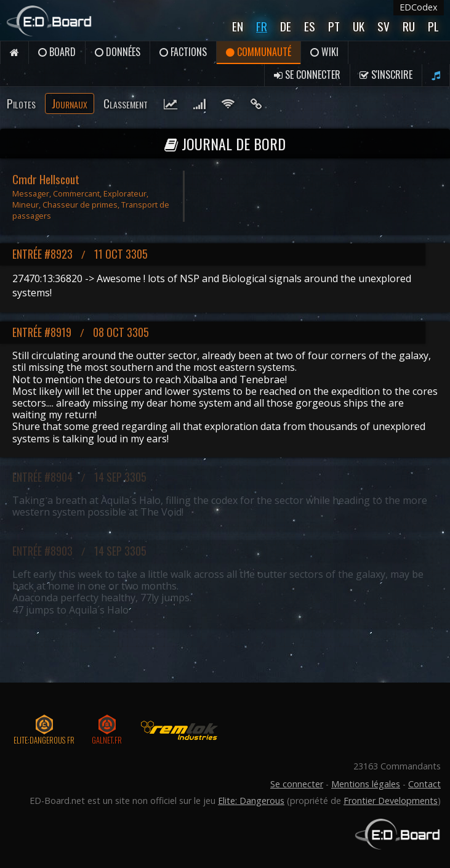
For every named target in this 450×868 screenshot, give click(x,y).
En (238, 26)
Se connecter (307, 75)
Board (57, 52)
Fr (262, 26)
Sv (384, 26)
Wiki (324, 52)
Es (310, 26)
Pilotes (21, 103)
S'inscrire (386, 75)
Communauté (259, 52)
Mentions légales (366, 784)
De (286, 26)
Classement (126, 103)
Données (118, 52)
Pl (433, 26)
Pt (334, 26)
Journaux (70, 103)
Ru (409, 26)
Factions (183, 52)
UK (359, 26)
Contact (424, 784)
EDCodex (419, 7)
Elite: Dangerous (251, 801)
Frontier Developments (391, 801)
